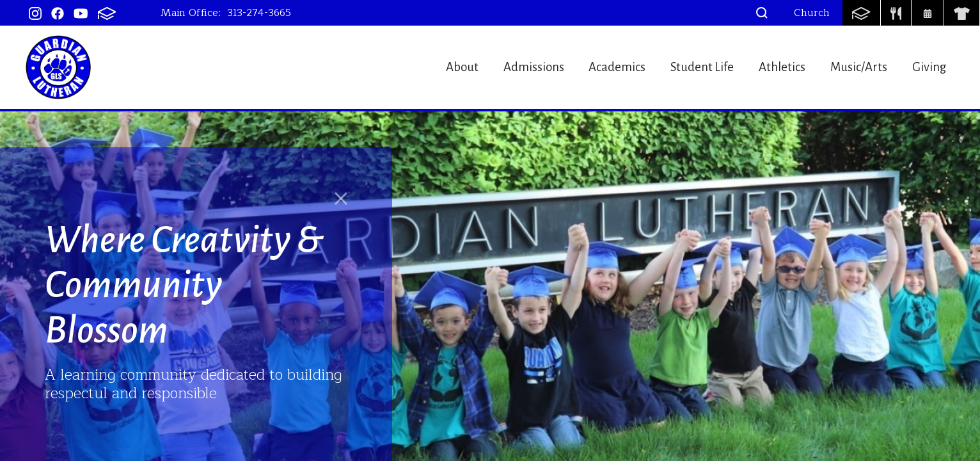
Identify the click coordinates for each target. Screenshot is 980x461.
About (423, 67)
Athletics (771, 67)
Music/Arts (854, 67)
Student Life (684, 67)
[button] (762, 13)
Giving (932, 67)
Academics (592, 67)
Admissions (502, 67)
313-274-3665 (259, 13)
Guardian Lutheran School (58, 67)
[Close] (341, 198)
